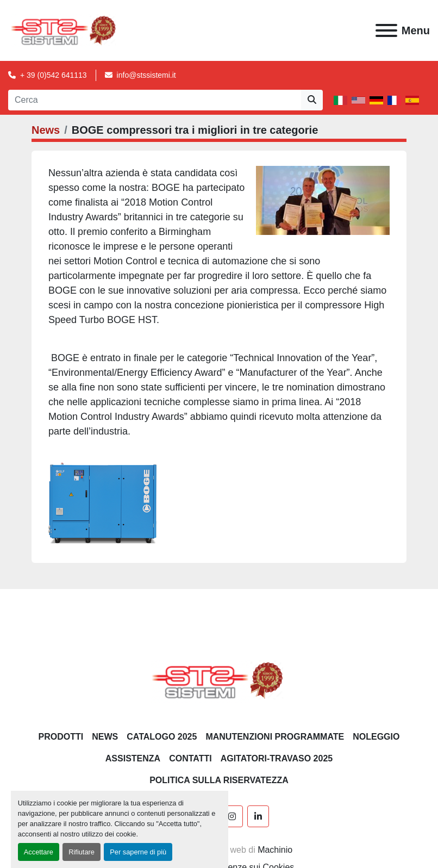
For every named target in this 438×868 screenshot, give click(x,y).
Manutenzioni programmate (275, 737)
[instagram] (232, 816)
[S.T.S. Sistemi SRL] (219, 680)
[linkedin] (258, 816)
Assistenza (133, 758)
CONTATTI (190, 758)
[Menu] (386, 30)
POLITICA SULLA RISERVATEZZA (219, 780)
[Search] (155, 100)
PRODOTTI (61, 737)
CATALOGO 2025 (162, 737)
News (46, 130)
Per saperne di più (138, 852)
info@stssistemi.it (146, 75)
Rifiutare (82, 852)
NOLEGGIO (376, 737)
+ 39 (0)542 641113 (54, 75)
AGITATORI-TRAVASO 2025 (277, 758)
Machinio (275, 850)
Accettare (39, 852)
